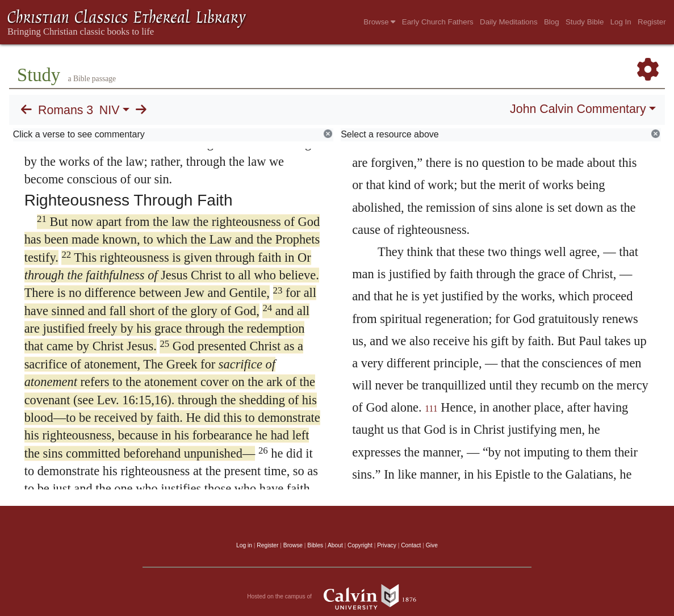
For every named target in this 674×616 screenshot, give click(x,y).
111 (431, 408)
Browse (379, 22)
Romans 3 (66, 110)
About (335, 545)
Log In (621, 22)
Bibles (315, 545)
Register (652, 22)
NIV (110, 110)
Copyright (360, 545)
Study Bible (585, 22)
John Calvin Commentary (578, 109)
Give (432, 545)
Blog (552, 22)
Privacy (387, 545)
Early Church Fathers (438, 22)
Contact (411, 545)
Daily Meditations (508, 22)
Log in (244, 545)
